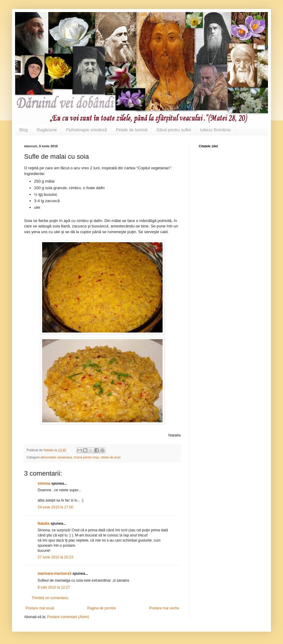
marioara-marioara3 (54, 574)
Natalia (44, 524)
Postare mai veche (164, 608)
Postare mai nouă (40, 608)
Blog (23, 130)
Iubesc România (215, 130)
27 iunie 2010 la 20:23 (55, 557)
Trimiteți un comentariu (50, 598)
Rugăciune (47, 130)
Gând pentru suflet (174, 130)
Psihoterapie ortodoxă (86, 130)
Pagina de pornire (102, 608)
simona (44, 483)
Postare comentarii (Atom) (68, 617)
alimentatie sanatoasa (56, 457)
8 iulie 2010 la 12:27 (54, 587)
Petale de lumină (132, 130)
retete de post (110, 457)
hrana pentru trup (86, 457)
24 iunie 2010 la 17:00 (55, 507)
